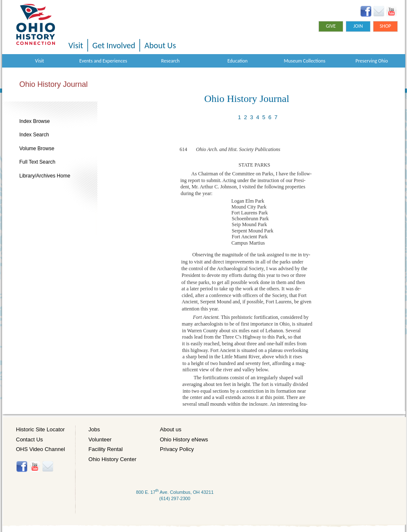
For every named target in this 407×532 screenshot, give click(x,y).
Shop (385, 26)
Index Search (34, 135)
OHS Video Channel (40, 449)
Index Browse (35, 121)
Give (331, 26)
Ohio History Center (112, 459)
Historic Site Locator (40, 429)
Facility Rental (106, 449)
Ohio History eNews (184, 439)
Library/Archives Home (45, 176)
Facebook (366, 11)
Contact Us (29, 439)
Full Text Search (37, 162)
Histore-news (48, 467)
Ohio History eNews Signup (379, 11)
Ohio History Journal (53, 84)
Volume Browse (37, 149)
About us (171, 429)
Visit (76, 45)
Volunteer (100, 439)
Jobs (94, 429)
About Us (160, 45)
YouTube (391, 11)
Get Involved (114, 45)
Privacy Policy (177, 449)
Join (358, 26)
